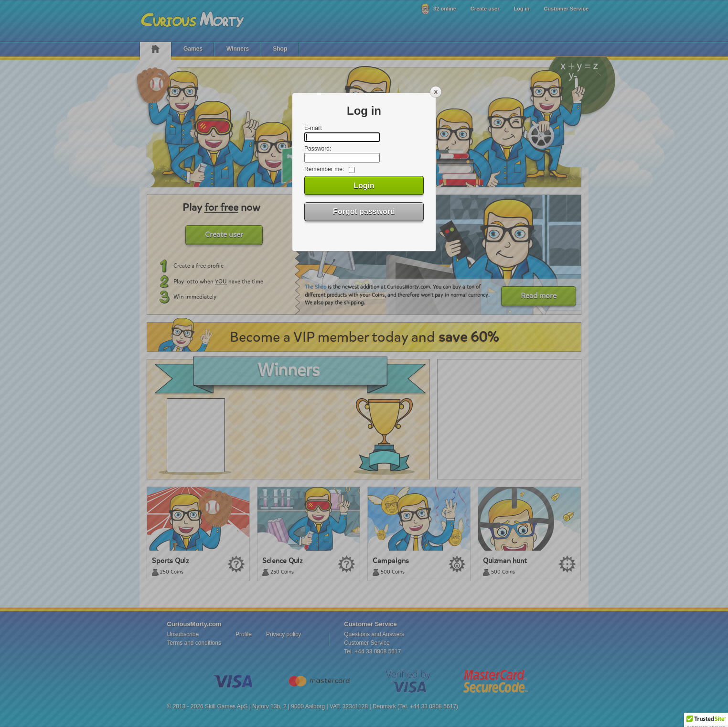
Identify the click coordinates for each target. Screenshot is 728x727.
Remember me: (324, 169)
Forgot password (364, 212)
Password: (318, 149)
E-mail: (313, 128)
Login (364, 186)
